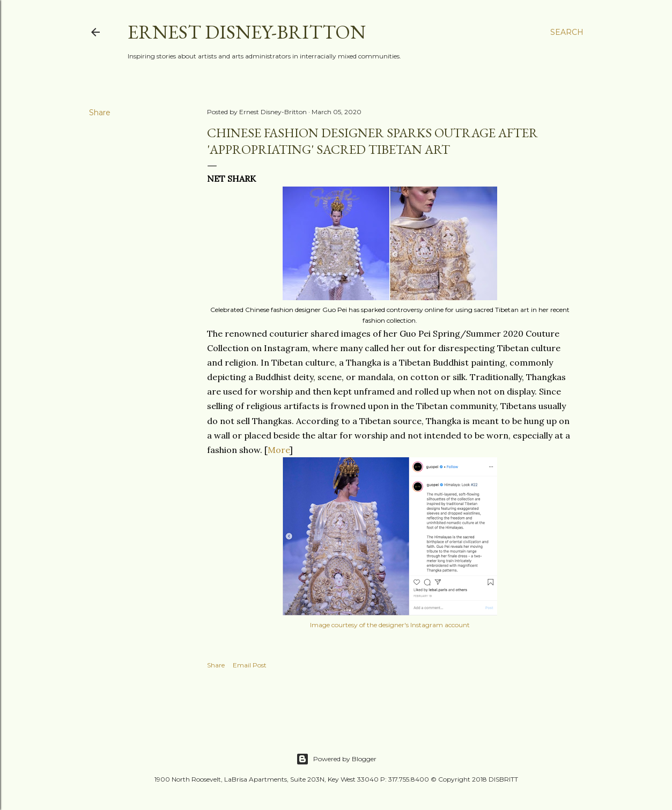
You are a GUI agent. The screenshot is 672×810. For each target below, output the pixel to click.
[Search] (567, 32)
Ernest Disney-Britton (247, 32)
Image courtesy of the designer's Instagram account (390, 625)
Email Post (250, 665)
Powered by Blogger (336, 759)
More (279, 450)
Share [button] (100, 113)
